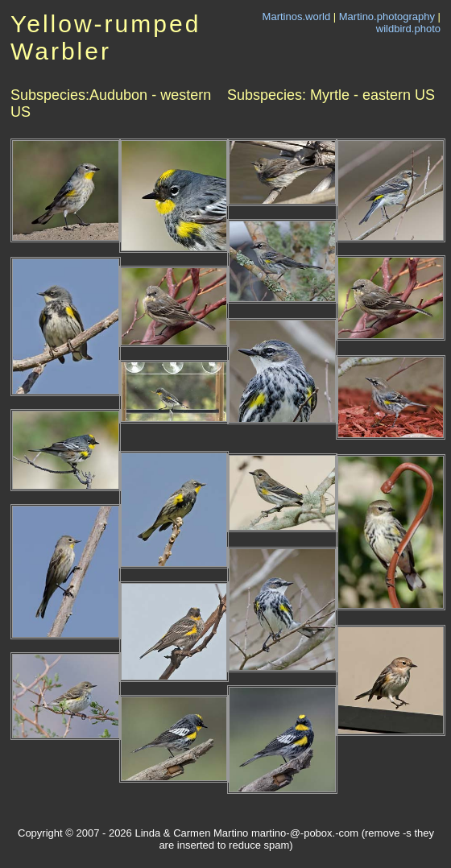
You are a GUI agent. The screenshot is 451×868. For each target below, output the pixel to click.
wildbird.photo (408, 29)
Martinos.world (297, 17)
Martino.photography (387, 17)
